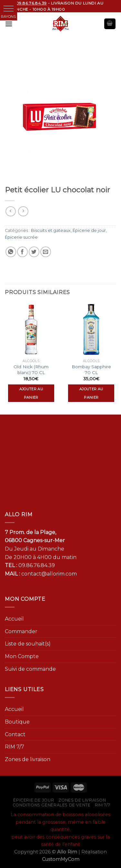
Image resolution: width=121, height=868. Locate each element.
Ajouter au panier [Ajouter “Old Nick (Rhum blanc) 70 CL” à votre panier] (31, 393)
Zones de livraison (28, 759)
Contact (15, 734)
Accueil (14, 619)
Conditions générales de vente (52, 805)
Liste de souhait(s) (28, 644)
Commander (21, 631)
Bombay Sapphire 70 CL (91, 370)
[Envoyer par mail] (46, 252)
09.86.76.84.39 (37, 565)
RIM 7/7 (15, 747)
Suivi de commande (30, 669)
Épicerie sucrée (21, 237)
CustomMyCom (61, 859)
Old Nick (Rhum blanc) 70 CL (31, 370)
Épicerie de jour (89, 230)
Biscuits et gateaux (51, 230)
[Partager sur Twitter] (34, 252)
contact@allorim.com (49, 574)
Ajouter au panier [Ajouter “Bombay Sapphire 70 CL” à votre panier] (91, 393)
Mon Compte (22, 656)
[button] (9, 9)
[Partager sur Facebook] (22, 252)
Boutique (17, 722)
